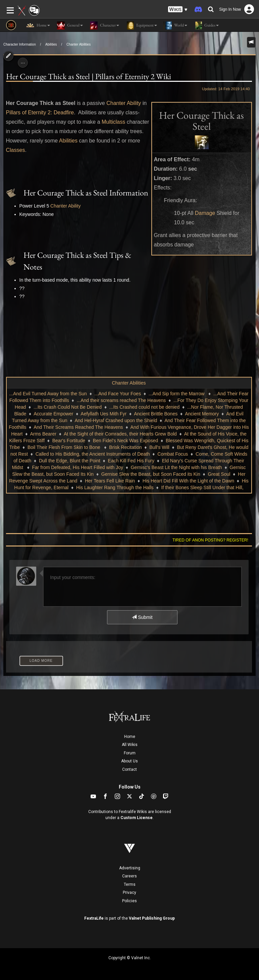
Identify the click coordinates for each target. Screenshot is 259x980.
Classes (16, 150)
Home (130, 737)
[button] (178, 10)
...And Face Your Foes (118, 394)
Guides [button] (206, 25)
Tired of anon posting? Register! (210, 540)
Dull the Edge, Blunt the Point (70, 461)
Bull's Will (159, 447)
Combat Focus (173, 454)
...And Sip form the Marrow (177, 394)
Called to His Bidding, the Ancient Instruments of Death (93, 454)
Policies (129, 901)
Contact (129, 769)
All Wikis (130, 745)
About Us (129, 761)
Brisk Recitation (125, 447)
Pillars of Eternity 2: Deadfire (40, 112)
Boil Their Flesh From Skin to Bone (65, 447)
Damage (205, 213)
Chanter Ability (124, 103)
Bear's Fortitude (69, 441)
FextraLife (94, 918)
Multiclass (113, 122)
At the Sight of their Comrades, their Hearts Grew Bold (120, 434)
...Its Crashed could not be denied (144, 407)
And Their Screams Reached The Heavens (78, 427)
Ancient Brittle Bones (156, 414)
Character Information (20, 44)
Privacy (129, 892)
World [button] (175, 25)
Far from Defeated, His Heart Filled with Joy (77, 467)
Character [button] (104, 25)
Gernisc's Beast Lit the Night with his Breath (176, 467)
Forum (130, 753)
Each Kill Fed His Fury (131, 461)
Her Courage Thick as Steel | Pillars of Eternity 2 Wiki (89, 76)
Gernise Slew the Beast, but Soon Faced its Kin (151, 474)
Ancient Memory (202, 414)
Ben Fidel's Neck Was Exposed (125, 441)
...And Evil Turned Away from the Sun (48, 394)
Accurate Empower (53, 414)
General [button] (70, 25)
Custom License (137, 818)
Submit (142, 617)
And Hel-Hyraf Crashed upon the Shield (116, 420)
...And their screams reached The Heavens (121, 400)
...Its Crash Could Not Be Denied (68, 407)
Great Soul (219, 474)
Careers (129, 876)
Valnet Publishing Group (152, 918)
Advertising (130, 868)
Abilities (51, 44)
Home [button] (38, 25)
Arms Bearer (43, 434)
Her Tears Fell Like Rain (110, 481)
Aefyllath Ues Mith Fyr (103, 414)
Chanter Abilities (79, 44)
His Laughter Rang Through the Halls (115, 487)
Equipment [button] (141, 25)
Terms (130, 884)
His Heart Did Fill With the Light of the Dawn (188, 481)
